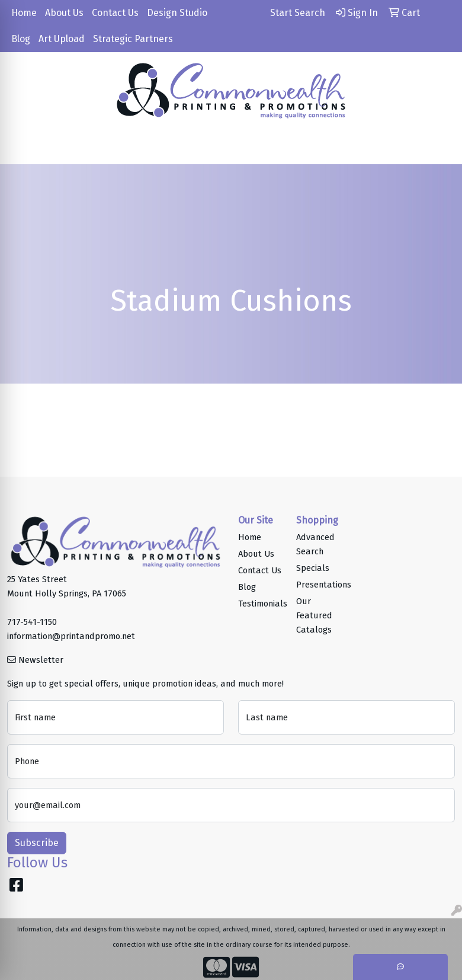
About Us (64, 13)
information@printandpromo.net (71, 636)
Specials (313, 568)
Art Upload (62, 39)
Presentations (318, 585)
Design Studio (177, 13)
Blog (21, 39)
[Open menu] (438, 147)
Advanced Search (315, 544)
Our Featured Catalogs (314, 615)
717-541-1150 (32, 622)
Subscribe (37, 843)
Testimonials (260, 604)
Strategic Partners (133, 39)
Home (24, 13)
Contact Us (115, 13)
